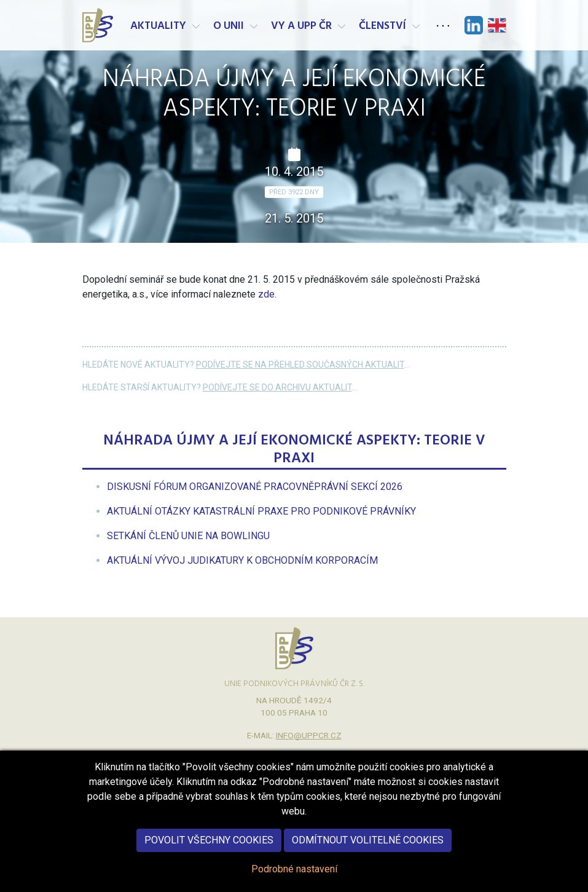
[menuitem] (255, 487)
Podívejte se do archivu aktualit (277, 387)
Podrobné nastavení (294, 882)
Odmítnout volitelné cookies (368, 853)
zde (266, 294)
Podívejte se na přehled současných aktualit (300, 365)
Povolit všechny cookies (209, 853)
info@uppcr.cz (309, 735)
